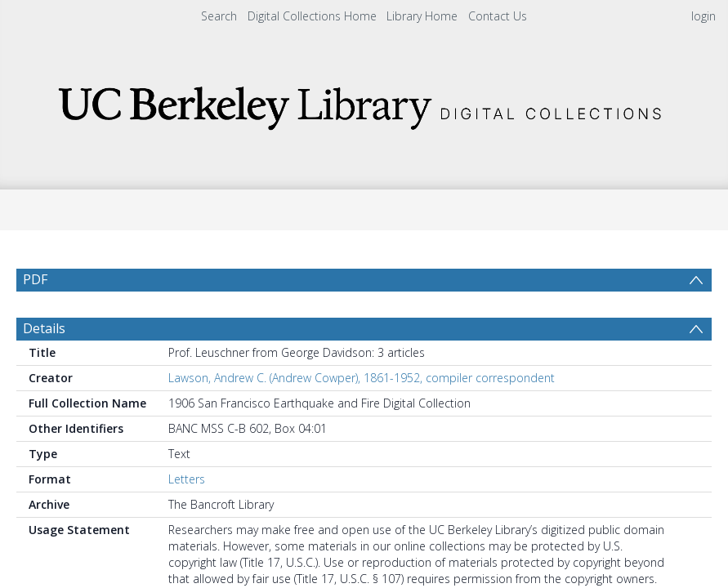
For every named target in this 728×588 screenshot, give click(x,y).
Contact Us (498, 16)
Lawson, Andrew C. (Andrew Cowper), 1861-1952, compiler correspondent (362, 417)
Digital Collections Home (312, 16)
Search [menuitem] (219, 16)
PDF (35, 279)
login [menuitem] (703, 16)
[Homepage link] (364, 103)
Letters (187, 518)
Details (44, 367)
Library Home (422, 16)
